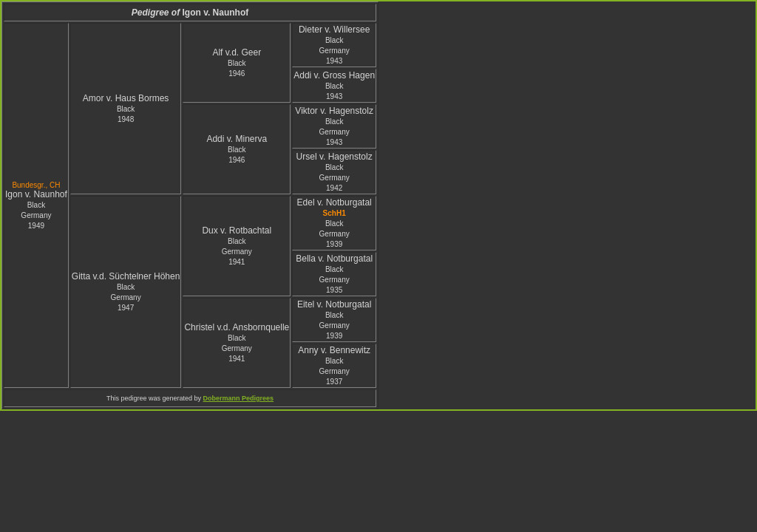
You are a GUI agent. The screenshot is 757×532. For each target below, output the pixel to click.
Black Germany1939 (335, 234)
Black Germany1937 (335, 371)
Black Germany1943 (335, 51)
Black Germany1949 (36, 215)
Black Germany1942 (335, 178)
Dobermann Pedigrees (239, 398)
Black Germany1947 (126, 297)
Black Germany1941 (237, 252)
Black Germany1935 (335, 280)
